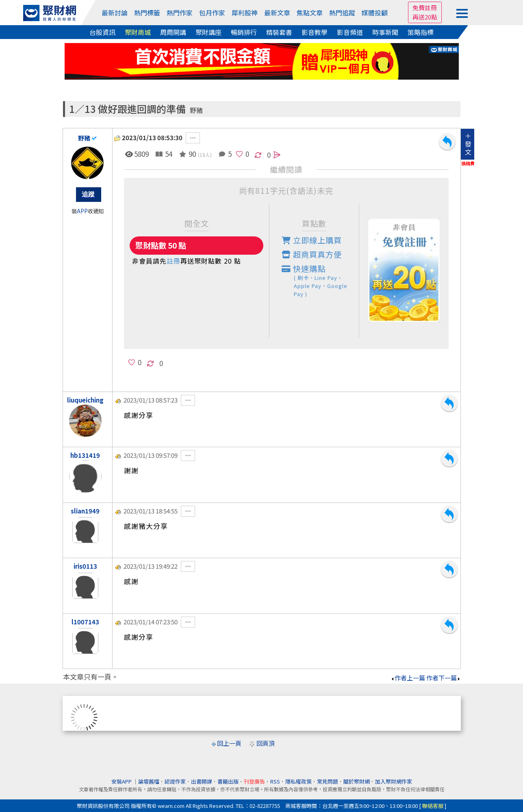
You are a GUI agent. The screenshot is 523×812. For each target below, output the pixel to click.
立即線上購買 (312, 240)
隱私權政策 (298, 781)
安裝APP (122, 781)
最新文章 (277, 13)
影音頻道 (350, 32)
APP (82, 211)
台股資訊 (102, 32)
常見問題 (328, 781)
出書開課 (202, 781)
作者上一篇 (408, 678)
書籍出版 (228, 781)
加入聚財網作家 (394, 781)
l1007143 (85, 622)
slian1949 (85, 511)
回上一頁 (229, 743)
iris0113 (85, 566)
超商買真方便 (312, 254)
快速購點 (320, 280)
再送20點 (425, 17)
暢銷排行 (244, 32)
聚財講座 (208, 32)
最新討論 (115, 13)
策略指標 (421, 32)
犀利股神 (245, 13)
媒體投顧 (375, 13)
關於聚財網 (357, 781)
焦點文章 (310, 13)
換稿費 (468, 163)
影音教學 (315, 32)
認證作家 (175, 781)
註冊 (174, 261)
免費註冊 (425, 8)
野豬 (196, 110)
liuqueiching (85, 400)
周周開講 (173, 32)
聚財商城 (138, 32)
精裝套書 (279, 32)
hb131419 (85, 455)
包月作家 (212, 13)
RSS (275, 781)
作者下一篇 (444, 678)
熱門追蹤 (342, 13)
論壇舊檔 (149, 781)
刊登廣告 (254, 781)
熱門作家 (180, 13)
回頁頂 (266, 743)
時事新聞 (385, 32)
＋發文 (468, 144)
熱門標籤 (147, 13)
